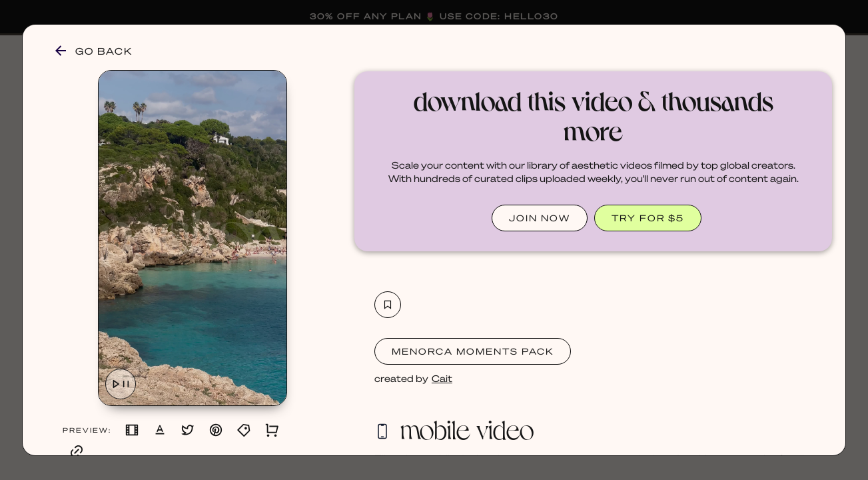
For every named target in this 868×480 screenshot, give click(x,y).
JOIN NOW (540, 218)
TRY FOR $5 (648, 218)
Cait (442, 378)
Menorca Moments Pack (473, 351)
